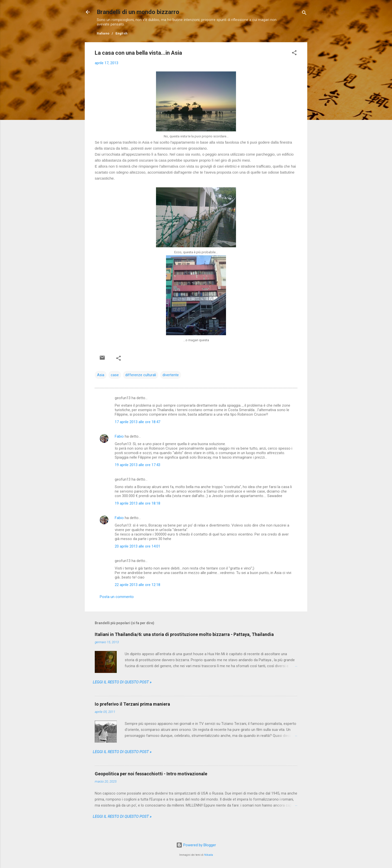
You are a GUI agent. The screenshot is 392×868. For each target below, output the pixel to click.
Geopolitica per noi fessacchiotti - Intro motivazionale (151, 774)
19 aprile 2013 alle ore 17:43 (137, 465)
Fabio (119, 436)
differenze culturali (141, 375)
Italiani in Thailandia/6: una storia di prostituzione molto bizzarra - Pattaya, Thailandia (184, 634)
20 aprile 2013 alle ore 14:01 (137, 546)
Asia (101, 375)
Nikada (209, 855)
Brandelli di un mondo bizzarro (138, 12)
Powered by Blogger (196, 845)
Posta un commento (117, 597)
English (121, 33)
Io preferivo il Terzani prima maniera (132, 704)
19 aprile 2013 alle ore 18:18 (137, 503)
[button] (294, 54)
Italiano (103, 33)
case (115, 375)
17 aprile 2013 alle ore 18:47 (137, 422)
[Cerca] (304, 14)
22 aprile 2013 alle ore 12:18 (137, 585)
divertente (171, 375)
